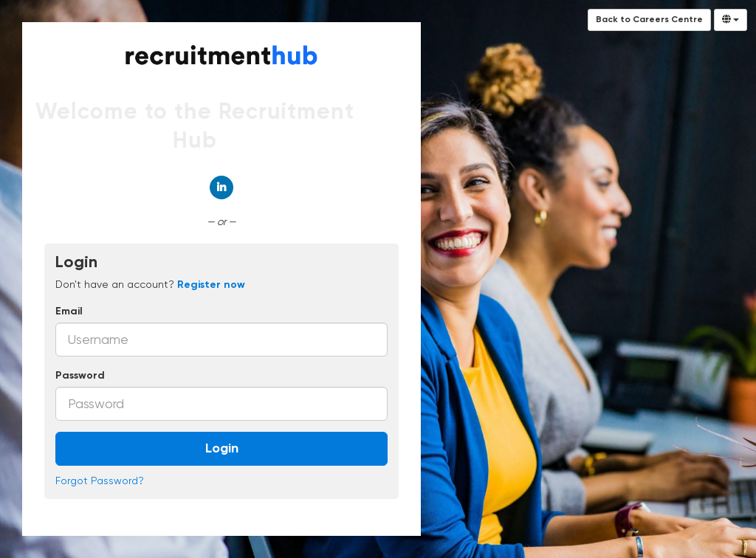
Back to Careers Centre (649, 20)
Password (80, 376)
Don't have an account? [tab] (150, 284)
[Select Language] (731, 20)
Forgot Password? (100, 480)
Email (69, 311)
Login (222, 449)
